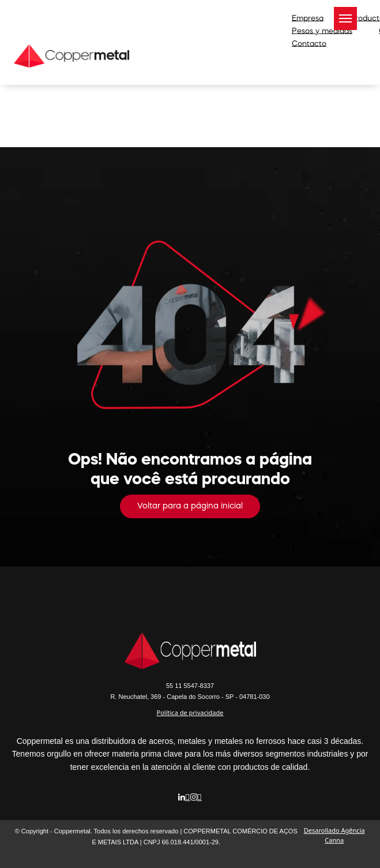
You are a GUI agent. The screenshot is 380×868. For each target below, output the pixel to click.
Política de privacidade (190, 712)
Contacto (309, 44)
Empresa (308, 18)
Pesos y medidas (322, 31)
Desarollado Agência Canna (334, 835)
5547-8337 (190, 686)
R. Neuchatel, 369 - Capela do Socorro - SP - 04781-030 (190, 697)
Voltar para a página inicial (190, 506)
